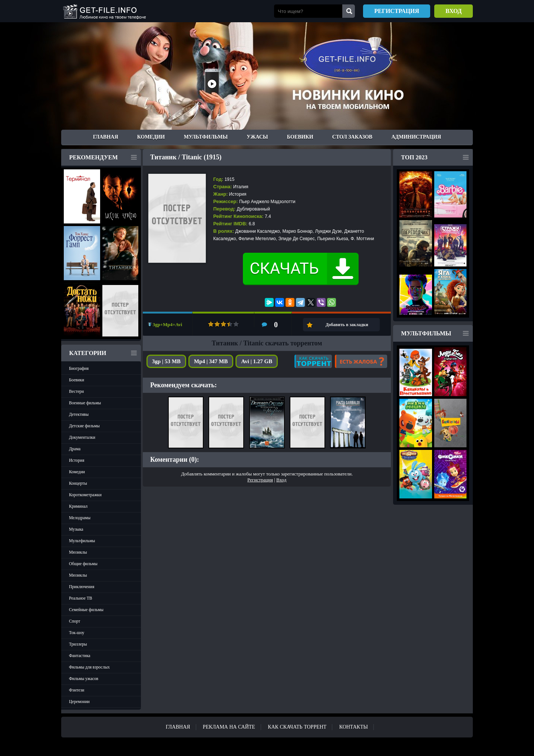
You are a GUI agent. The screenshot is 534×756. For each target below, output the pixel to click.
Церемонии (79, 702)
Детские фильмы (84, 426)
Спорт (75, 621)
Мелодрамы (80, 518)
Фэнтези (77, 690)
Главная (106, 137)
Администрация (416, 137)
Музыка (76, 529)
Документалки (82, 437)
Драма (75, 449)
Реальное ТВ (80, 598)
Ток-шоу (77, 633)
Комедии (151, 137)
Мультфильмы (206, 137)
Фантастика (80, 656)
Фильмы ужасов (84, 679)
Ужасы (257, 137)
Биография (79, 368)
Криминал (78, 506)
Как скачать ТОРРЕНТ (297, 727)
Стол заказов (352, 137)
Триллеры (78, 644)
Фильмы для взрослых (89, 667)
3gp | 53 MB (166, 361)
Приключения (82, 587)
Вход (454, 11)
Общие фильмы (83, 564)
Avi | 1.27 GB (257, 361)
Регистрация (397, 11)
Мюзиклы (78, 552)
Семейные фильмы (86, 610)
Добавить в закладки (347, 325)
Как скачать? (313, 361)
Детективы (79, 414)
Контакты (354, 727)
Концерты (78, 483)
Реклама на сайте (229, 727)
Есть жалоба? (361, 361)
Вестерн (76, 391)
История (77, 460)
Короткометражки (85, 495)
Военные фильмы (85, 403)
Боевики (300, 137)
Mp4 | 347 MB (211, 361)
